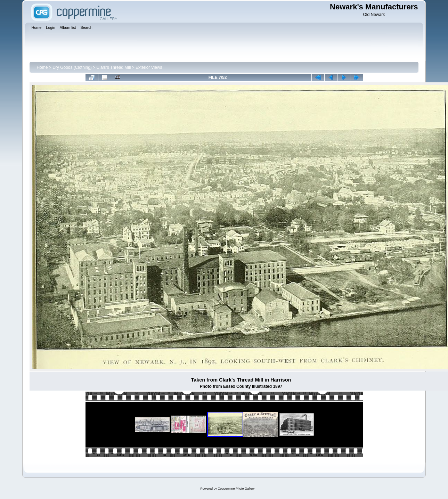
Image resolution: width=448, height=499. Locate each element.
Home (42, 67)
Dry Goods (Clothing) (72, 67)
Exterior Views (149, 67)
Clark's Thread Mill (114, 67)
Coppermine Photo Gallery (236, 489)
